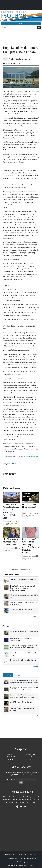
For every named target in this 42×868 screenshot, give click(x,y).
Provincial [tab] (8, 675)
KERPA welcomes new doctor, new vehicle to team (10, 542)
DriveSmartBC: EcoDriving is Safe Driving (23, 660)
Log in (32, 865)
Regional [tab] (17, 675)
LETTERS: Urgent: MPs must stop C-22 (30, 507)
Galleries (11, 759)
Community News (11, 757)
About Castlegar (21, 862)
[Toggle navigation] (21, 23)
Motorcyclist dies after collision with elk (23, 580)
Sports (31, 759)
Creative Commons (12, 858)
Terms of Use (22, 854)
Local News (11, 754)
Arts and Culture (31, 754)
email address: (10, 779)
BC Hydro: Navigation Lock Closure (21, 609)
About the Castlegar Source (28, 858)
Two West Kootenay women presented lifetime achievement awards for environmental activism (22, 588)
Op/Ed (14, 464)
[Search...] (19, 28)
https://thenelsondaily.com (30, 456)
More (35, 616)
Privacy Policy (33, 854)
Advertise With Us (10, 854)
